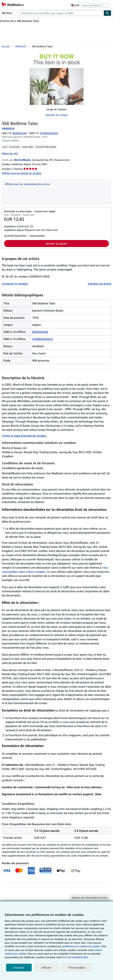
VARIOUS (21, 46)
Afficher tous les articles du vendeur (22, 173)
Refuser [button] (47, 967)
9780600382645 (43, 339)
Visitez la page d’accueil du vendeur (24, 436)
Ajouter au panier (56, 243)
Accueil (6, 46)
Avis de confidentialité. (76, 957)
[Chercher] (107, 13)
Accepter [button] (19, 967)
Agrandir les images (57, 115)
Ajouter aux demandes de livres (90, 897)
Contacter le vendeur (15, 284)
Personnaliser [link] (77, 967)
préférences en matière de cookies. (81, 946)
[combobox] (61, 13)
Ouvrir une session (91, 5)
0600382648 (19, 133)
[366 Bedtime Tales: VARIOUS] (57, 78)
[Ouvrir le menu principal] (8, 13)
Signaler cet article (99, 284)
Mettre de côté (10, 153)
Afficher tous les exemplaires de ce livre (27, 184)
